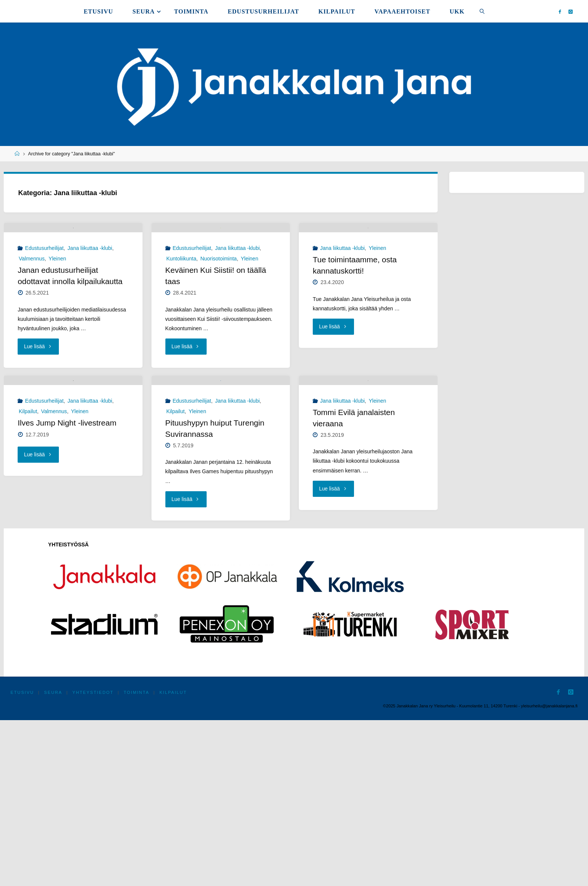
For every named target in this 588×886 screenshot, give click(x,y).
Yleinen (58, 342)
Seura (53, 858)
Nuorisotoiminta (218, 342)
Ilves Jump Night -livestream (67, 589)
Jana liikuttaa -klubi (90, 331)
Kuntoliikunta (181, 342)
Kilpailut (28, 577)
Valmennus (32, 342)
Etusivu (22, 858)
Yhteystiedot (93, 858)
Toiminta (137, 858)
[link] (482, 11)
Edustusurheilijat (44, 331)
